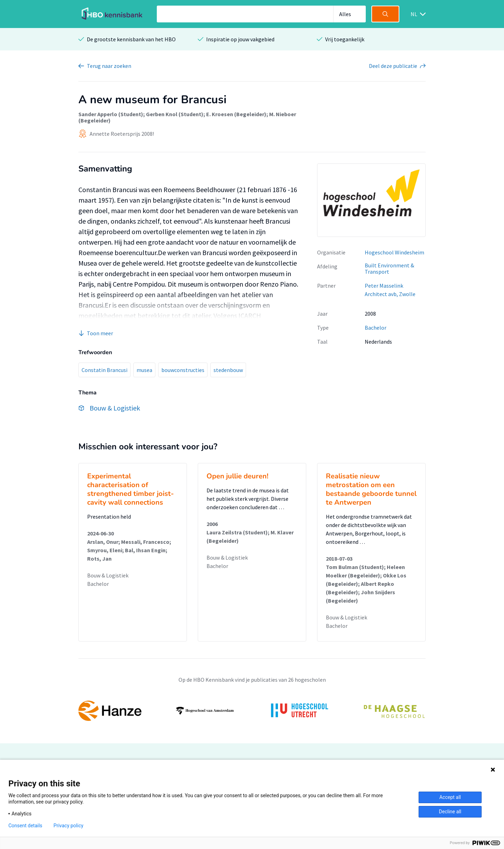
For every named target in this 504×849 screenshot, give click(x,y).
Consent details (25, 826)
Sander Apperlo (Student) (111, 114)
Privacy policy (68, 826)
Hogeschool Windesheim (394, 252)
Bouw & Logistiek (108, 575)
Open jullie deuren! (237, 476)
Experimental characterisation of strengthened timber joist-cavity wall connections (131, 489)
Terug (109, 66)
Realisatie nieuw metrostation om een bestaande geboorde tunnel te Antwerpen (371, 489)
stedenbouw (228, 370)
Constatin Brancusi (104, 370)
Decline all (450, 812)
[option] (252, 711)
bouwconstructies (183, 370)
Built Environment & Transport (389, 269)
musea (144, 370)
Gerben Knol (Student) (175, 114)
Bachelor (376, 328)
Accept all (450, 797)
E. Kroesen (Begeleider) (236, 114)
